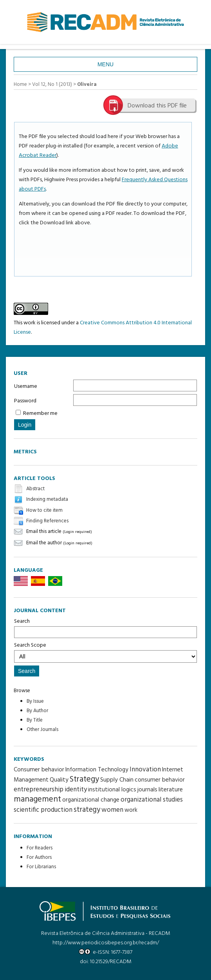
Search (105, 627)
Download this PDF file (157, 106)
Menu (105, 64)
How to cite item (44, 510)
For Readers (40, 848)
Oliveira (87, 85)
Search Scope (105, 652)
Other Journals (42, 730)
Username (26, 386)
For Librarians (41, 867)
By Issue (35, 701)
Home (20, 85)
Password (25, 401)
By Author (37, 711)
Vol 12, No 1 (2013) (52, 85)
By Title (35, 720)
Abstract (35, 489)
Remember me (40, 414)
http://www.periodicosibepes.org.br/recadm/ (106, 943)
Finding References (47, 521)
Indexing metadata (47, 500)
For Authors (39, 857)
